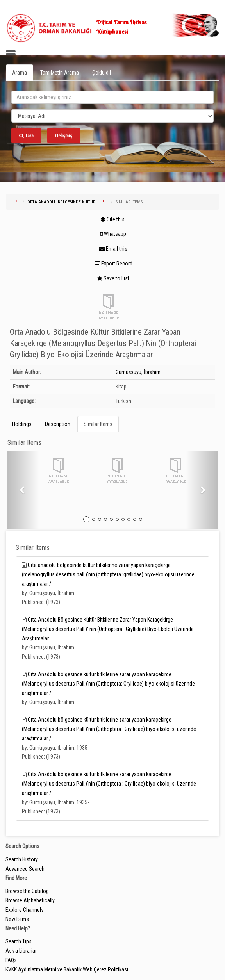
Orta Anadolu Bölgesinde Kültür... (63, 202)
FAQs (11, 960)
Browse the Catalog (27, 891)
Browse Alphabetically (30, 900)
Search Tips (19, 941)
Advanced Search (25, 869)
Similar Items (98, 424)
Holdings (22, 424)
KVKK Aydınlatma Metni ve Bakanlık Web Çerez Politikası (67, 969)
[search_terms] (112, 97)
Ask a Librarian (22, 951)
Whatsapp (113, 234)
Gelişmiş (64, 136)
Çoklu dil (102, 73)
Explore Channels (25, 910)
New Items (17, 919)
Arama (20, 73)
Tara (26, 136)
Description (58, 424)
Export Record (113, 264)
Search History (22, 859)
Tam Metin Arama (60, 73)
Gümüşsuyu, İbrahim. (139, 372)
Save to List (113, 278)
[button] (23, 490)
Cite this (112, 219)
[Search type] (112, 116)
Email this (113, 249)
